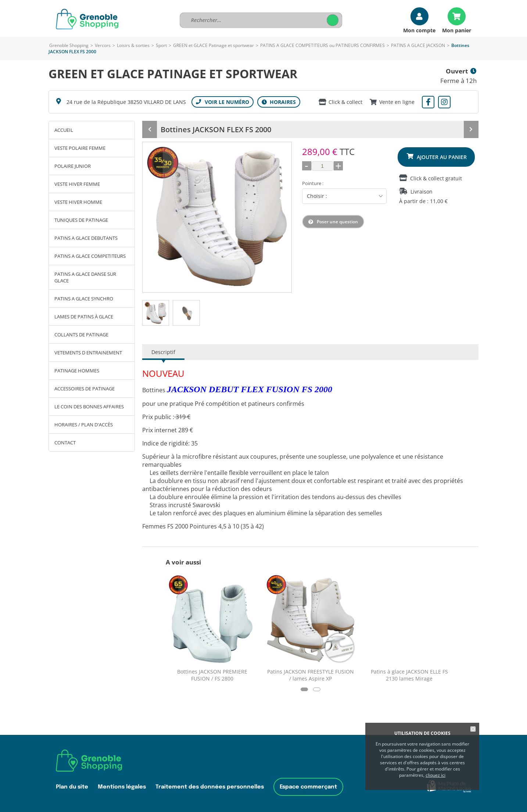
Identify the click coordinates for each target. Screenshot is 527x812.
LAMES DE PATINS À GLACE (84, 317)
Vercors (103, 45)
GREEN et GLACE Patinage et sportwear (214, 45)
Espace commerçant (308, 787)
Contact (65, 443)
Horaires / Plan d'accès (84, 425)
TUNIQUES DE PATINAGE (81, 220)
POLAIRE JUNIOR (73, 166)
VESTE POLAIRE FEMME (80, 148)
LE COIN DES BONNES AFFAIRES (89, 407)
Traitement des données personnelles (210, 787)
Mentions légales (122, 787)
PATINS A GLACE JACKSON (418, 45)
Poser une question (337, 222)
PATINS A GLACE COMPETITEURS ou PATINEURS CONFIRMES (322, 45)
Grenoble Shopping (69, 45)
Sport (161, 45)
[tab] (156, 313)
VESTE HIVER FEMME (77, 184)
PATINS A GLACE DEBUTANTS (86, 238)
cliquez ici (435, 775)
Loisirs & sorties (133, 45)
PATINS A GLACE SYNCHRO (84, 299)
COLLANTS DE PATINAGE (81, 335)
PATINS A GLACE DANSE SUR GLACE (85, 277)
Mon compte (419, 30)
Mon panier (457, 30)
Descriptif (163, 352)
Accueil (64, 130)
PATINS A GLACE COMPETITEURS (90, 256)
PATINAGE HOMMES (77, 371)
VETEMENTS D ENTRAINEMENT (88, 353)
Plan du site (72, 787)
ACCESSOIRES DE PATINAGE (85, 389)
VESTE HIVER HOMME (78, 202)
